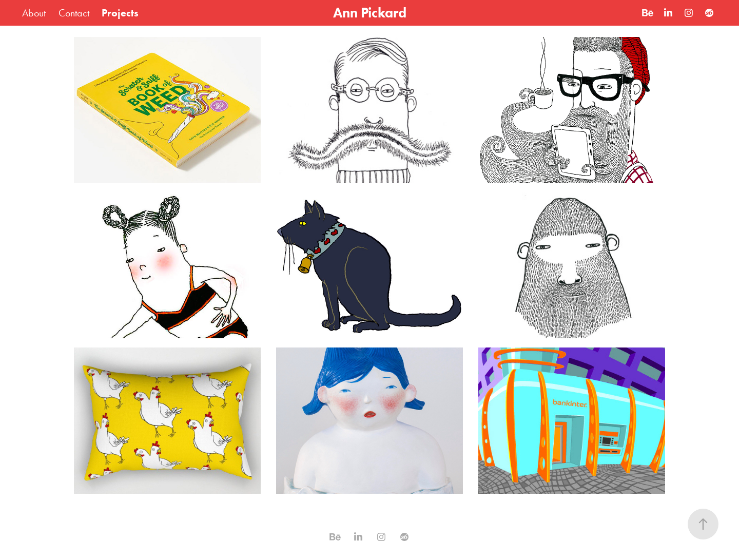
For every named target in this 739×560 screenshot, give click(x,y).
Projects (120, 13)
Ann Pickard (370, 13)
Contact (74, 13)
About (34, 13)
